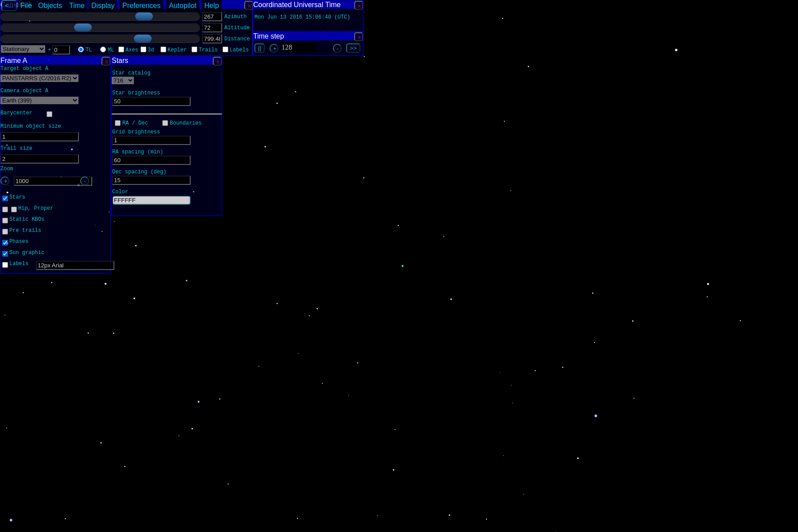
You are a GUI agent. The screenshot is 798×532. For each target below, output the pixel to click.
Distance (237, 40)
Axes (132, 51)
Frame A (14, 61)
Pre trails (25, 231)
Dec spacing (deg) (139, 173)
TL (89, 51)
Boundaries (186, 124)
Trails (208, 51)
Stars (120, 61)
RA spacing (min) (138, 153)
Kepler (177, 51)
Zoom (7, 170)
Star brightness (136, 94)
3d (151, 51)
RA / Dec (135, 124)
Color (120, 193)
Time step (269, 36)
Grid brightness (136, 133)
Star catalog (131, 74)
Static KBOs (27, 220)
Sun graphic (27, 253)
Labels (239, 51)
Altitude (237, 29)
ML (111, 51)
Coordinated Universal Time (297, 5)
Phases (19, 242)
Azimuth (235, 18)
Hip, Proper (36, 209)
